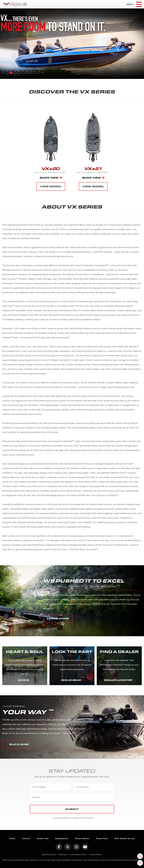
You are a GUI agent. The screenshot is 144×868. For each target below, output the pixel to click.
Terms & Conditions (96, 855)
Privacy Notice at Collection (78, 855)
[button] (58, 618)
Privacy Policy (63, 855)
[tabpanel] (72, 44)
